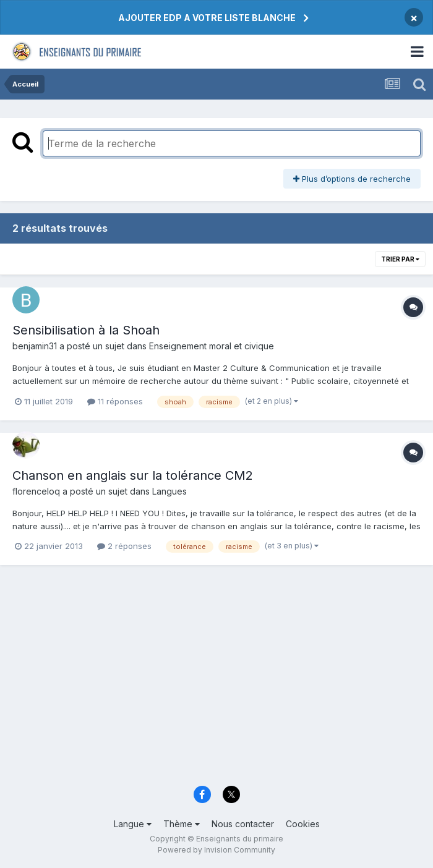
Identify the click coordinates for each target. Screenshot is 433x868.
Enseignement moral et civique (212, 346)
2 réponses (124, 546)
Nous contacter (243, 824)
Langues (169, 491)
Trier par (400, 259)
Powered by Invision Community (216, 850)
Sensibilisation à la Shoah (86, 330)
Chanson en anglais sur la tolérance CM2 (133, 475)
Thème (182, 824)
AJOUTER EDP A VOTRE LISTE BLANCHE (207, 18)
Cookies (303, 824)
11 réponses (115, 401)
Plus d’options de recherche (352, 179)
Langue (133, 824)
